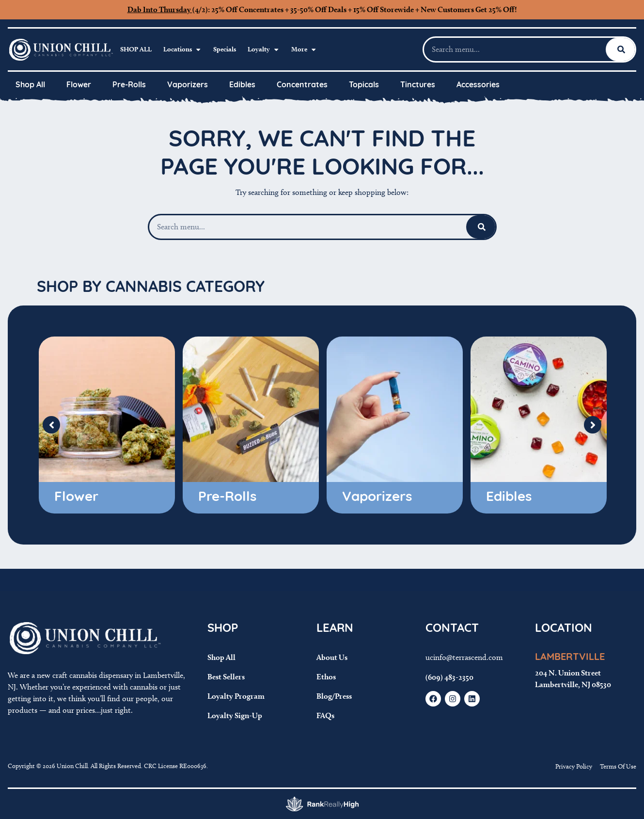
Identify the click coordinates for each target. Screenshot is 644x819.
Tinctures (418, 85)
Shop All (136, 49)
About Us (332, 657)
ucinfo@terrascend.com (464, 657)
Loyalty (264, 49)
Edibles (242, 85)
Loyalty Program (236, 696)
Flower (79, 85)
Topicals (364, 85)
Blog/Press (334, 696)
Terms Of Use (618, 766)
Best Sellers (226, 677)
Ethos (326, 677)
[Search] (621, 49)
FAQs (325, 715)
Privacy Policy (574, 766)
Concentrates (302, 85)
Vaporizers (188, 85)
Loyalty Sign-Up (235, 715)
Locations (182, 49)
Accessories (478, 85)
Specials (225, 49)
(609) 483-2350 (449, 677)
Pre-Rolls (129, 85)
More (304, 49)
